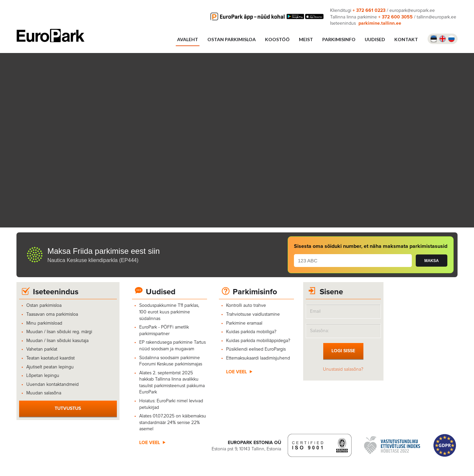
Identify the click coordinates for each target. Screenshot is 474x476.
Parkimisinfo (339, 39)
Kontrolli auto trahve (246, 305)
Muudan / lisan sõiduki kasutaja (57, 341)
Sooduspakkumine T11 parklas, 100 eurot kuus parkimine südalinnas (169, 312)
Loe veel (150, 443)
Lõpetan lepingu (43, 376)
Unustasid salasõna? (343, 369)
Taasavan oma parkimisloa (52, 314)
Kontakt (406, 39)
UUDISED (375, 39)
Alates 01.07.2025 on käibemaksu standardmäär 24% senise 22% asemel (173, 423)
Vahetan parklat (42, 349)
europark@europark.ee (412, 11)
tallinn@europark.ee (436, 17)
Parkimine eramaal (244, 323)
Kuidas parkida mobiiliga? (253, 332)
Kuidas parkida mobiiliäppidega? (258, 341)
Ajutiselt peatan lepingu (50, 367)
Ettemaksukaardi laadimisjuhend (258, 358)
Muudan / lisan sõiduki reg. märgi (59, 332)
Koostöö (277, 39)
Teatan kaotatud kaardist (51, 358)
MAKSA (432, 261)
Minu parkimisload (44, 323)
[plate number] (353, 261)
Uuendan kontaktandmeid (53, 384)
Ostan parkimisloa (232, 39)
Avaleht (188, 39)
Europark (51, 36)
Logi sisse (343, 351)
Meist (306, 39)
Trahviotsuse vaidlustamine (253, 314)
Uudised (161, 292)
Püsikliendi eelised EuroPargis (256, 349)
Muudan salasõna (44, 393)
